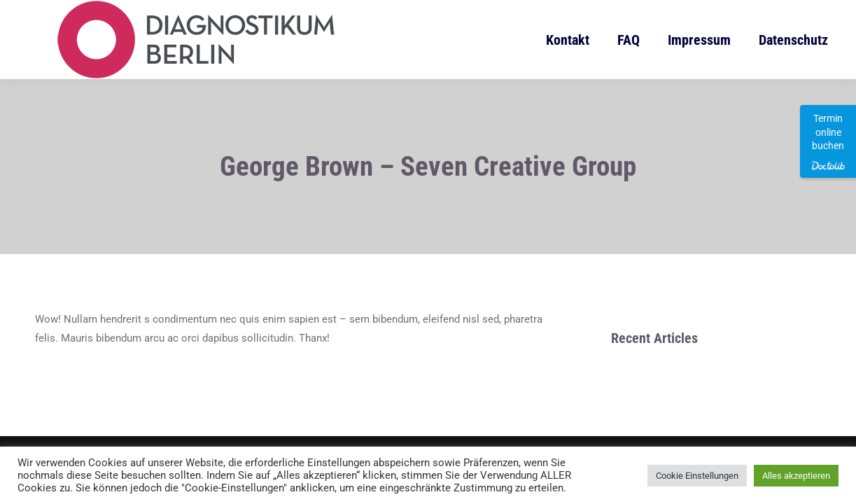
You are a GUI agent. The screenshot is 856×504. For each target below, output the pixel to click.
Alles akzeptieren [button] (796, 476)
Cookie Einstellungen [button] (697, 476)
